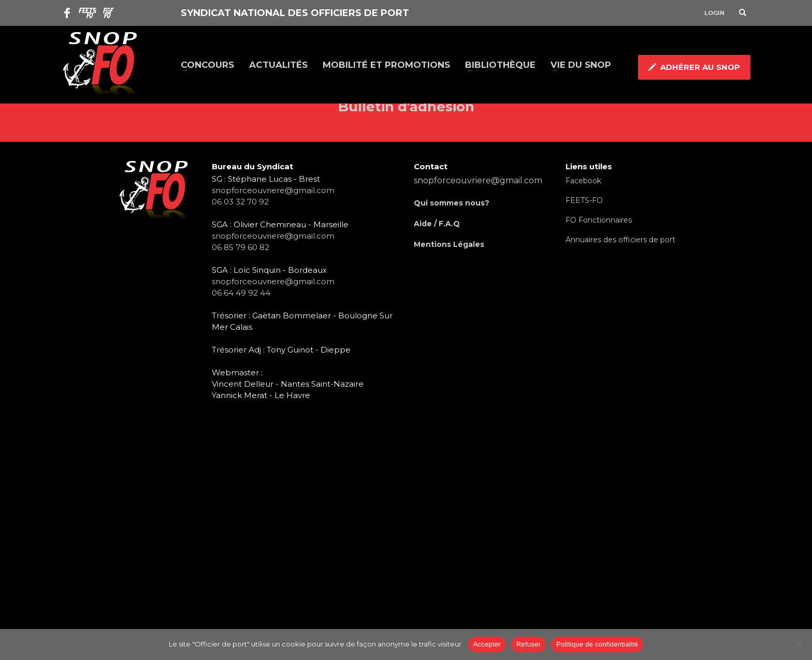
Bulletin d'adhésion (406, 107)
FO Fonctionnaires (599, 220)
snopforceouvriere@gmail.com (273, 190)
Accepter (487, 644)
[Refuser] (799, 644)
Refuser (528, 644)
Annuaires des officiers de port (620, 240)
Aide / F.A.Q (437, 224)
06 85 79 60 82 (241, 247)
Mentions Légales (449, 244)
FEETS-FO (584, 200)
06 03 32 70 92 (240, 202)
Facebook (583, 181)
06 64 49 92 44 (241, 293)
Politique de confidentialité (597, 644)
